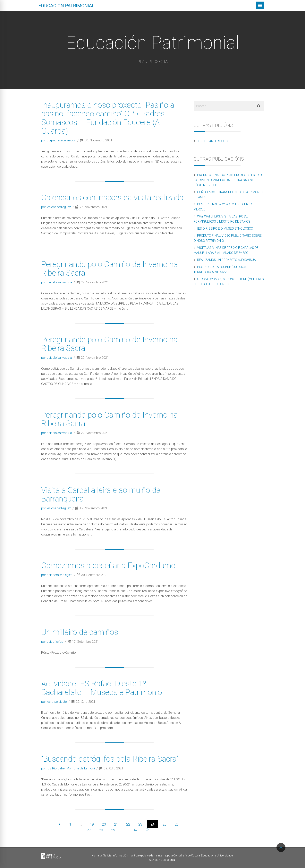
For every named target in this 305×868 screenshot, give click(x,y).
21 (116, 824)
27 (89, 830)
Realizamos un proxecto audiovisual (227, 260)
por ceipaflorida (53, 642)
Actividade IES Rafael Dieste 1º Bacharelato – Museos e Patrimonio (102, 688)
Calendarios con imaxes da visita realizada (112, 198)
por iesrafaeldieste (54, 702)
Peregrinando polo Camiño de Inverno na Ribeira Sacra (109, 269)
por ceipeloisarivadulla (57, 282)
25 (165, 824)
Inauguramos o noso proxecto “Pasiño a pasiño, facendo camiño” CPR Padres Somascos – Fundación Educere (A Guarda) (108, 118)
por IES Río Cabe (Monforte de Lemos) (68, 768)
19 (92, 824)
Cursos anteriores (212, 141)
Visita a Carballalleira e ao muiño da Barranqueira (101, 495)
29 (113, 830)
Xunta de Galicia (51, 856)
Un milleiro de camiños (80, 632)
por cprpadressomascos (59, 140)
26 (177, 824)
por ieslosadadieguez (56, 207)
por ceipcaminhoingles (57, 575)
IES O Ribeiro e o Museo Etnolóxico (225, 229)
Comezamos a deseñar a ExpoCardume (108, 566)
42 (136, 830)
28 (101, 830)
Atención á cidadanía (162, 860)
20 (104, 824)
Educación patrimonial (66, 6)
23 (140, 824)
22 (128, 824)
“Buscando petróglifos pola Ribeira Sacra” (110, 759)
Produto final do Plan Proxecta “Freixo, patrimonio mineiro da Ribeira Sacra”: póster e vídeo (228, 180)
